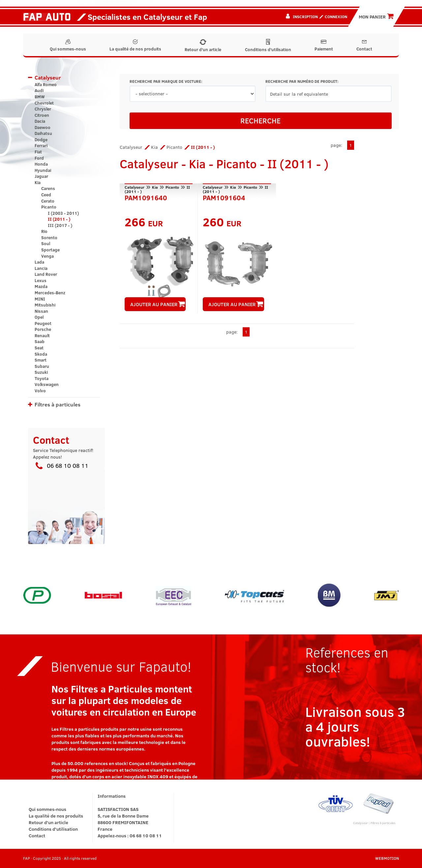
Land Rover (46, 274)
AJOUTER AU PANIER (158, 304)
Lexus (41, 280)
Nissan (41, 311)
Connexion (336, 16)
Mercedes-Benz (50, 293)
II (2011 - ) (59, 219)
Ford (39, 158)
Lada (39, 262)
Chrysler (43, 109)
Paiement (324, 46)
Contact (364, 46)
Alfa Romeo (46, 84)
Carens (48, 188)
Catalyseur (48, 77)
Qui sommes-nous (68, 46)
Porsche (43, 329)
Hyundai (43, 170)
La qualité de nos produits (135, 46)
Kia (38, 182)
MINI (40, 299)
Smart (41, 360)
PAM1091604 (224, 197)
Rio (44, 231)
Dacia (40, 121)
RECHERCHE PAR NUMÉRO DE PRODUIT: (302, 81)
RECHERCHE (260, 120)
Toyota (42, 378)
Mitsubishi (45, 305)
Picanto (49, 207)
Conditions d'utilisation (268, 46)
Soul (46, 243)
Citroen (42, 115)
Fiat (38, 152)
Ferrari (41, 145)
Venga (47, 256)
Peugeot (43, 323)
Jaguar (41, 176)
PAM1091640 (146, 197)
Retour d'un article (203, 46)
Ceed (46, 195)
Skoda (41, 354)
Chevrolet (44, 103)
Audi (39, 90)
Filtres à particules (58, 404)
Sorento (49, 238)
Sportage (50, 250)
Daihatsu (43, 133)
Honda (41, 164)
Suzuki (41, 372)
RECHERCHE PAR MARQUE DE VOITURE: (166, 81)
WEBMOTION (387, 858)
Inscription (305, 16)
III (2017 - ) (60, 225)
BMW (40, 97)
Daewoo (43, 127)
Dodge (41, 140)
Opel (39, 317)
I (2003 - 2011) (63, 213)
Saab (40, 341)
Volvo (40, 391)
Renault (42, 336)
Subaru (42, 366)
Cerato (48, 201)
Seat (39, 348)
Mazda (41, 286)
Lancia (41, 268)
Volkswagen (47, 384)
